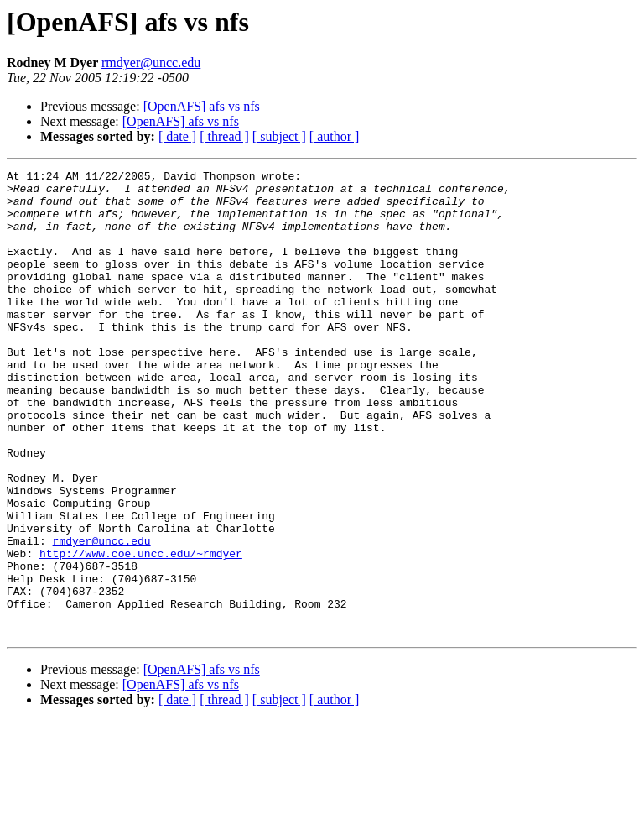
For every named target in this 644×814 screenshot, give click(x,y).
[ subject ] (279, 136)
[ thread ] (224, 136)
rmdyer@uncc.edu (151, 63)
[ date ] (177, 136)
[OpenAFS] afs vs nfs (202, 106)
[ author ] (335, 136)
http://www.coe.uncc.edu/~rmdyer (141, 631)
